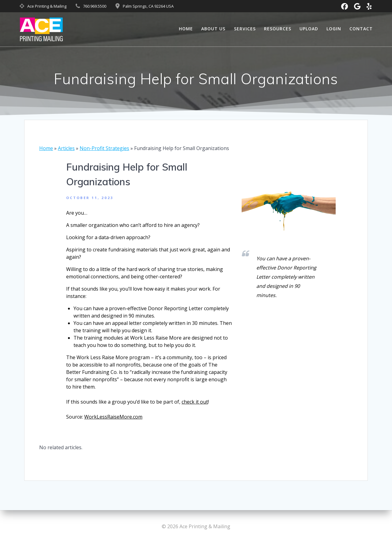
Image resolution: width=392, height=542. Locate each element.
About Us (213, 29)
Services (245, 29)
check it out (195, 402)
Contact (361, 29)
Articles (66, 148)
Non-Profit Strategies (104, 148)
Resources (278, 29)
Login (334, 29)
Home (186, 29)
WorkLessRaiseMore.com (113, 417)
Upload (309, 29)
